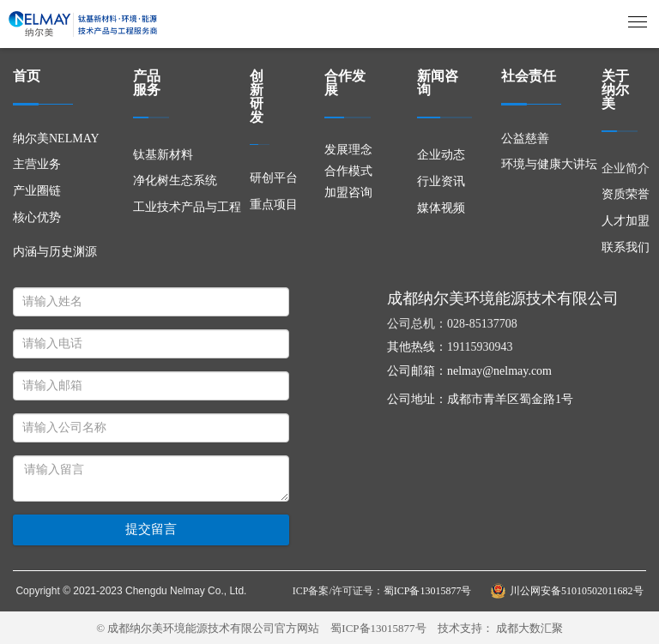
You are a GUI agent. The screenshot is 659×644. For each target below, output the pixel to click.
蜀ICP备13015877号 (378, 628)
